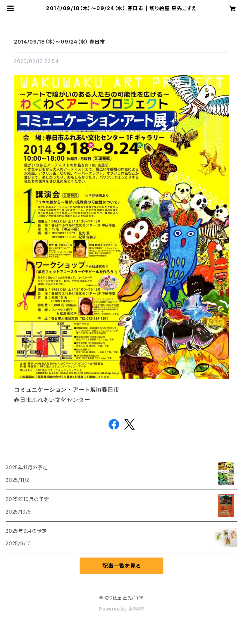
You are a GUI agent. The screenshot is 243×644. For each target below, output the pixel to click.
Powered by (121, 609)
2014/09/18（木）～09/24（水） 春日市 (60, 42)
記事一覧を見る (121, 566)
